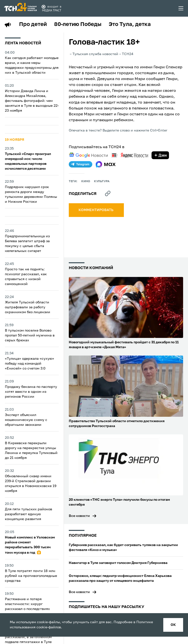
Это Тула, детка (130, 24)
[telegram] (81, 164)
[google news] (88, 155)
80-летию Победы (78, 24)
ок (173, 625)
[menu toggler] (181, 8)
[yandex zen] (160, 155)
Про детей (33, 24)
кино (86, 181)
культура (102, 181)
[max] (106, 164)
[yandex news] (130, 155)
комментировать (96, 210)
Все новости (79, 516)
